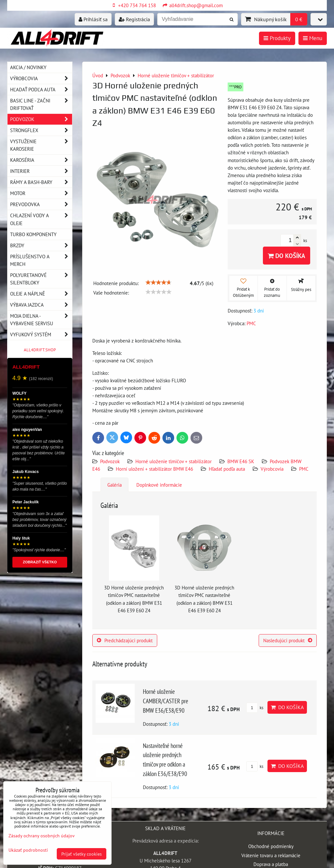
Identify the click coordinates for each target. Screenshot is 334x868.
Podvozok (111, 461)
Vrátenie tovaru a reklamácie (271, 855)
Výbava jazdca (41, 305)
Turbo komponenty (33, 234)
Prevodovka (41, 204)
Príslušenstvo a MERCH (41, 260)
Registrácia (134, 19)
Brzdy (41, 245)
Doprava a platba (271, 864)
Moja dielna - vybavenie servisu (41, 320)
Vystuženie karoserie (41, 145)
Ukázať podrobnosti (28, 850)
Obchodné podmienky (271, 846)
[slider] (159, 282)
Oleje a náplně (41, 294)
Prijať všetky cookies (82, 854)
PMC (304, 469)
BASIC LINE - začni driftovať (41, 104)
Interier (41, 171)
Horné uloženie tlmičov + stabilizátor (174, 461)
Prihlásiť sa (93, 19)
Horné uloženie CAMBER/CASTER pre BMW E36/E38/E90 (166, 701)
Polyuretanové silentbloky (41, 279)
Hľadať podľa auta (227, 469)
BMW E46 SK (241, 461)
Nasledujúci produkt (288, 640)
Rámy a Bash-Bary (41, 182)
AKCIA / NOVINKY (28, 67)
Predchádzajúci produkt (125, 640)
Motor (41, 193)
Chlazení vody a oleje (41, 219)
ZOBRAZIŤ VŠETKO (40, 562)
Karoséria (41, 160)
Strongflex (41, 130)
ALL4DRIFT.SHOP (40, 350)
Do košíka (287, 256)
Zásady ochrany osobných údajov (42, 836)
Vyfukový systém (41, 335)
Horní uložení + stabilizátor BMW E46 (154, 469)
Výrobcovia (272, 469)
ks (255, 708)
